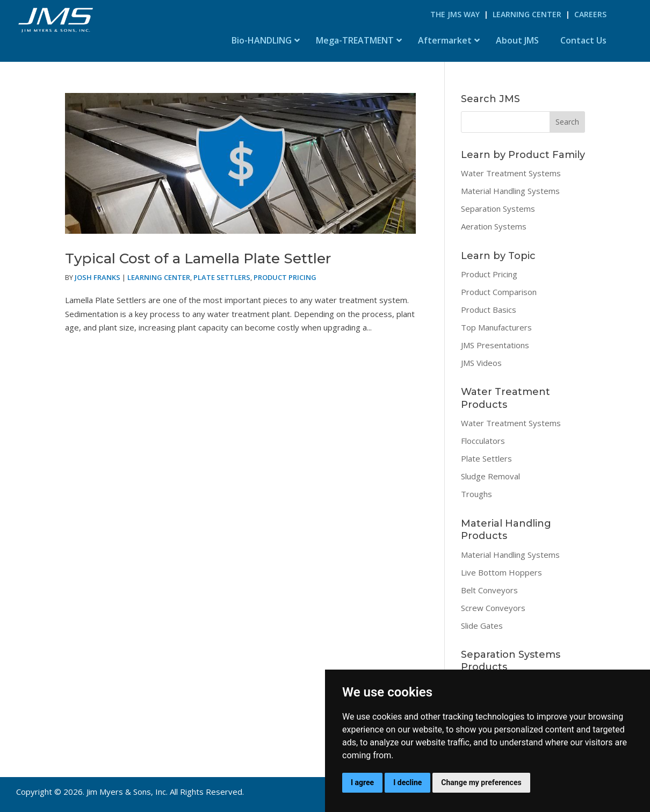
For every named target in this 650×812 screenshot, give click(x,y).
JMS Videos (481, 363)
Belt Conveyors (489, 590)
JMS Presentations (495, 345)
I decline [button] (407, 782)
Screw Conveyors (493, 608)
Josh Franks (97, 277)
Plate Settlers (222, 277)
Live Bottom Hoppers (501, 572)
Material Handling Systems (510, 191)
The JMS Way (455, 14)
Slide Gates (482, 626)
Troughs (476, 494)
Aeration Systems (494, 226)
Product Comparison (499, 292)
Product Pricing (285, 277)
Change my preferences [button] (481, 782)
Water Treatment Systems (511, 173)
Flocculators (483, 441)
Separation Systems (498, 209)
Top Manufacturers (496, 327)
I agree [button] (362, 782)
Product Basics (489, 310)
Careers (590, 14)
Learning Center (527, 14)
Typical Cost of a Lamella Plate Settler (198, 258)
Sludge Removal (490, 476)
